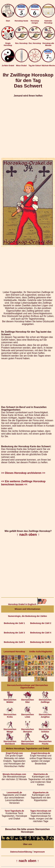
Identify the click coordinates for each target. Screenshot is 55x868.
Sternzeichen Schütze (45, 729)
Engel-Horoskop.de (41, 753)
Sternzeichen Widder (10, 700)
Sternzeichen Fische (45, 742)
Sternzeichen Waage (10, 729)
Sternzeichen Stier (27, 700)
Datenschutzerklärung (21, 852)
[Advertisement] (27, 127)
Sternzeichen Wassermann (27, 742)
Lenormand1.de (14, 793)
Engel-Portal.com (14, 753)
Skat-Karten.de (41, 774)
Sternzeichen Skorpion (27, 729)
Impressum (39, 852)
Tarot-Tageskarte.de (14, 811)
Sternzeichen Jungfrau (45, 715)
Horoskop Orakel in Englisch (27, 604)
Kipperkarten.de (41, 793)
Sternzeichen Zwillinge (45, 700)
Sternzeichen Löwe (27, 715)
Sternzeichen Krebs (10, 715)
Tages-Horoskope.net (41, 811)
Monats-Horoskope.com (14, 774)
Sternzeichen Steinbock (10, 742)
